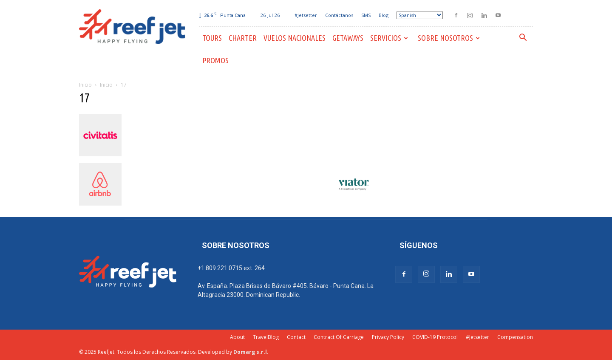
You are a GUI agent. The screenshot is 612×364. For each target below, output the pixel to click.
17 (85, 98)
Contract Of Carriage (339, 337)
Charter (243, 38)
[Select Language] (420, 15)
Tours (212, 38)
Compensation (515, 337)
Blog (384, 15)
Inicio (85, 85)
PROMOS (215, 60)
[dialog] (596, 347)
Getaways (348, 38)
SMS (366, 15)
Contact (296, 337)
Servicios (389, 38)
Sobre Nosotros (449, 38)
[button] (523, 38)
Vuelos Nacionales (295, 38)
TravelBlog (266, 337)
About (237, 337)
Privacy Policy (388, 337)
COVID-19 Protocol (435, 337)
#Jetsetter (306, 15)
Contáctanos (339, 15)
